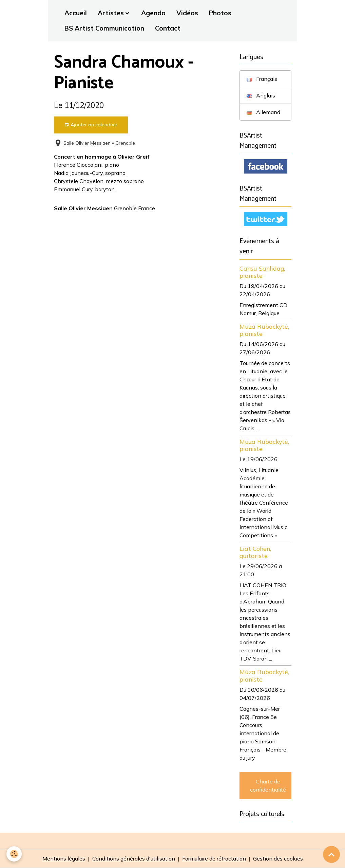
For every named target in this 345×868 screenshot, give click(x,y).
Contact (168, 28)
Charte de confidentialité (268, 785)
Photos (220, 13)
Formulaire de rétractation (214, 858)
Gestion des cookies (278, 858)
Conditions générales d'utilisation (134, 858)
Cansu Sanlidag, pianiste (262, 272)
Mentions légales (64, 858)
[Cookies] (14, 854)
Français (262, 79)
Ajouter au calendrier (91, 125)
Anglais (261, 95)
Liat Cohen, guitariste (255, 552)
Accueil (76, 13)
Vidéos (187, 13)
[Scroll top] (331, 854)
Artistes (111, 13)
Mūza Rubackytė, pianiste (264, 330)
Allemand (263, 112)
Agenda (153, 13)
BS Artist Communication (104, 28)
